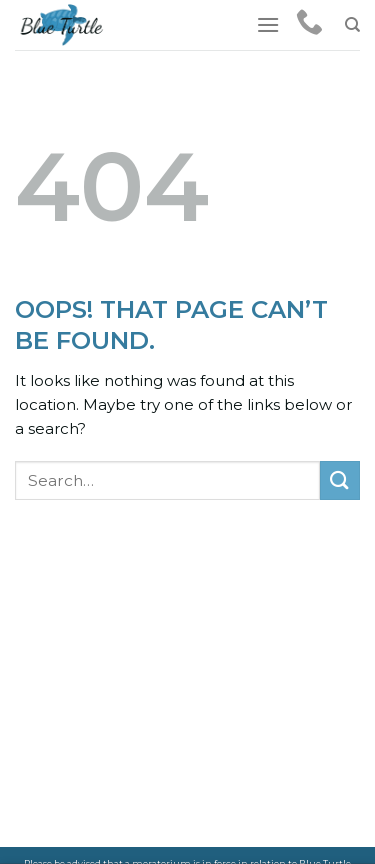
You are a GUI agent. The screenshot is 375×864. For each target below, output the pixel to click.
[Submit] (340, 480)
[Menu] (268, 24)
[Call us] (309, 24)
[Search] (352, 25)
